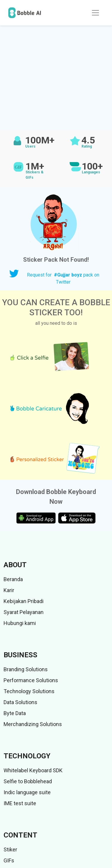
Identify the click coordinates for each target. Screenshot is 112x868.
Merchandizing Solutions (33, 724)
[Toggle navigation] (95, 13)
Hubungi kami (20, 623)
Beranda (13, 579)
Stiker (10, 849)
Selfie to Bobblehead (28, 781)
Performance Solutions (31, 680)
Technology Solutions (29, 691)
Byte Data (15, 713)
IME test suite (20, 803)
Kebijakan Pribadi (24, 601)
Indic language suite (27, 792)
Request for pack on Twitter (63, 278)
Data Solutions (20, 702)
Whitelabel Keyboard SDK (33, 770)
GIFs (9, 860)
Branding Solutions (26, 669)
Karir (9, 590)
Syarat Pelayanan (24, 612)
